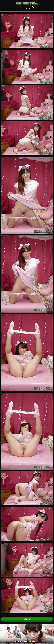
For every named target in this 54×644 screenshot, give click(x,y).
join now (26, 8)
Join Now (27, 619)
